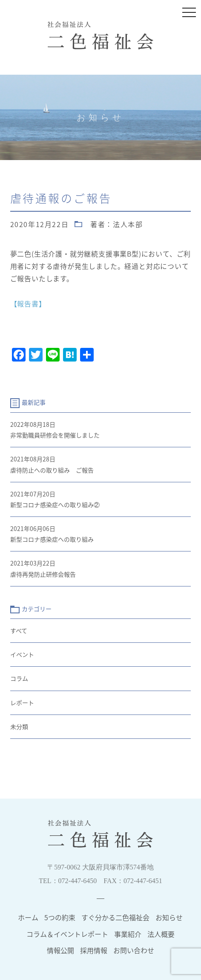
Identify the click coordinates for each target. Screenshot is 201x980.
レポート (22, 703)
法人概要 (161, 934)
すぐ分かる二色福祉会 (115, 917)
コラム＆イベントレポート (67, 934)
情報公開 (60, 950)
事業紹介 (128, 934)
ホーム (28, 917)
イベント (22, 654)
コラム (19, 678)
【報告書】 (28, 303)
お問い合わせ (134, 950)
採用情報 (94, 950)
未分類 (19, 726)
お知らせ (169, 917)
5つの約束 (60, 917)
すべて (19, 630)
